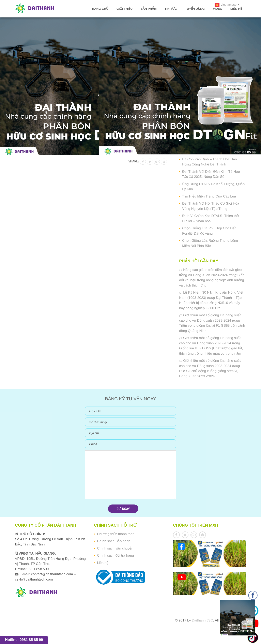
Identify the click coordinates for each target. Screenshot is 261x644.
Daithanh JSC (203, 620)
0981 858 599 (38, 569)
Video (218, 9)
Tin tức (171, 9)
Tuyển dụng (195, 9)
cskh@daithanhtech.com (34, 579)
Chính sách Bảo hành (114, 541)
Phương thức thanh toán (116, 534)
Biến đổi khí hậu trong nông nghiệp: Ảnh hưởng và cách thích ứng (212, 280)
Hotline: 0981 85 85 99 (24, 640)
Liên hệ (236, 9)
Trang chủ (99, 9)
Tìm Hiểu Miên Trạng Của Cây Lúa (209, 196)
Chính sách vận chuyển (115, 548)
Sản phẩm (149, 9)
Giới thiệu (125, 9)
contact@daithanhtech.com (52, 574)
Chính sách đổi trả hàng (116, 555)
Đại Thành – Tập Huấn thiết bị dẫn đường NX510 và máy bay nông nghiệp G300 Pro (210, 303)
